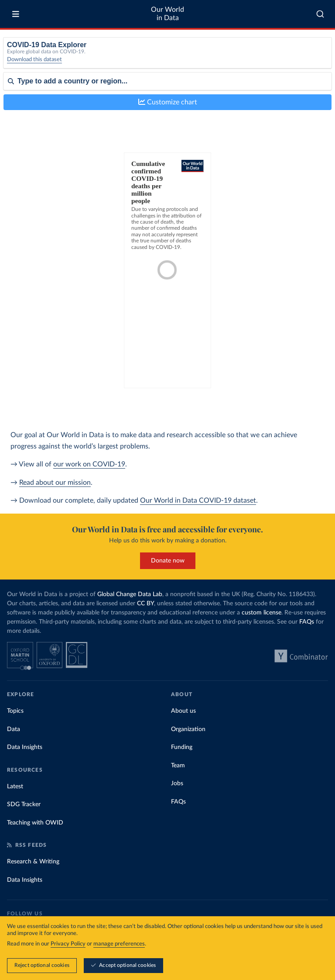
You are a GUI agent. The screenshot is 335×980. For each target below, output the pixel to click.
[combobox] (320, 14)
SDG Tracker (24, 804)
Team (178, 766)
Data (14, 729)
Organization (188, 729)
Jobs (177, 783)
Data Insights (25, 747)
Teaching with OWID (35, 823)
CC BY (145, 604)
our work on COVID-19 (89, 464)
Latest (15, 787)
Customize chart (168, 102)
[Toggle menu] (16, 14)
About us (183, 711)
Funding (182, 747)
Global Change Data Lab (130, 594)
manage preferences (119, 944)
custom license (262, 613)
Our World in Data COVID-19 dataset (198, 500)
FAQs (307, 622)
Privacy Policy (68, 944)
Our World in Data (167, 14)
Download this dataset (34, 60)
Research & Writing (33, 862)
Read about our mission (55, 483)
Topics (15, 711)
